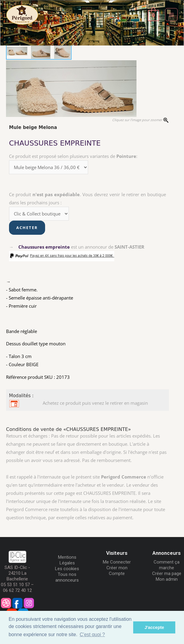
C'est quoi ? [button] (92, 635)
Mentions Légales (67, 560)
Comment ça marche (167, 565)
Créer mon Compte (117, 571)
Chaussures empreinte (44, 247)
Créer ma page (167, 573)
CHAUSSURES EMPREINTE (55, 143)
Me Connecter (117, 562)
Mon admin (167, 579)
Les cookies (67, 569)
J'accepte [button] (154, 627)
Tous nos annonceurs (67, 577)
